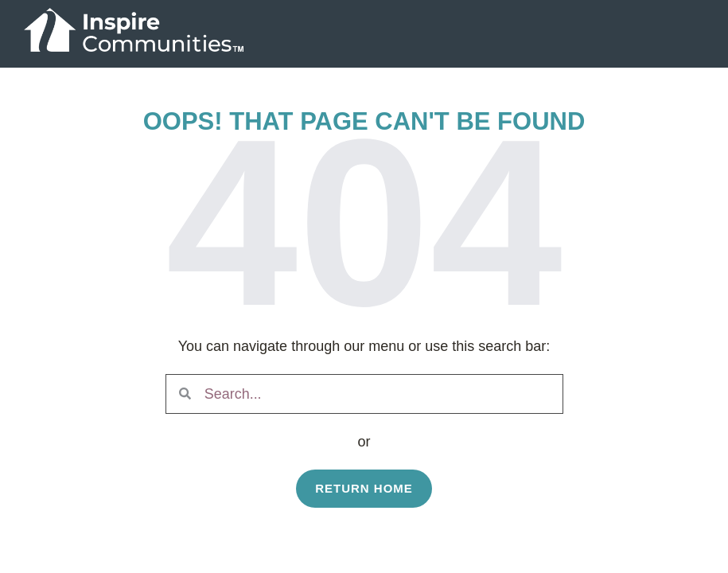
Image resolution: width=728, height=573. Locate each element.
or (364, 442)
